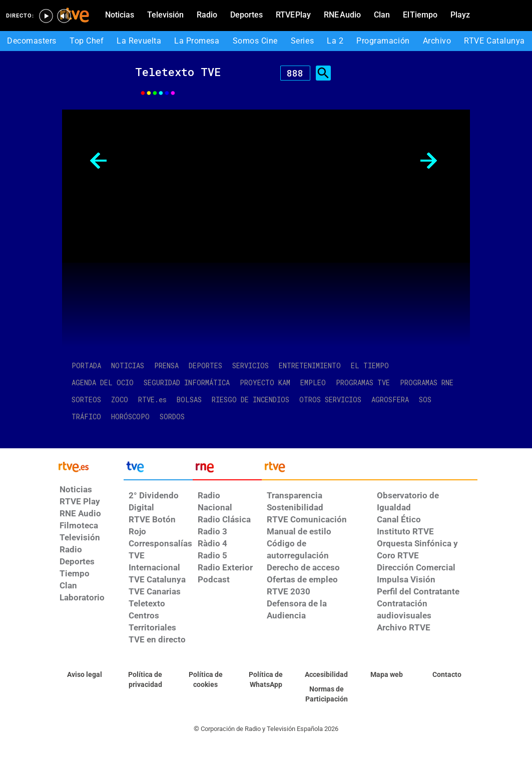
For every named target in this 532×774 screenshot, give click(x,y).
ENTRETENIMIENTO (310, 365)
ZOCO (120, 400)
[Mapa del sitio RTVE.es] (387, 675)
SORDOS (172, 417)
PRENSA (166, 365)
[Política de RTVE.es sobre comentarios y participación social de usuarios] (327, 694)
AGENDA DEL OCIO (103, 382)
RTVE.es (152, 400)
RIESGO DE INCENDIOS (250, 400)
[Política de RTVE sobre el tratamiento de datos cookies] (205, 680)
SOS (425, 400)
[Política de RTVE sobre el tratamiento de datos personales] (145, 680)
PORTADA (86, 365)
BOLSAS (189, 400)
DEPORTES (205, 365)
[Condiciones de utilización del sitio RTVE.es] (85, 675)
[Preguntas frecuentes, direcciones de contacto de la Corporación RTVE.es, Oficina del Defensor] (447, 675)
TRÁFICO (86, 417)
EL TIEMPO (370, 365)
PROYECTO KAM (265, 382)
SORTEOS (86, 400)
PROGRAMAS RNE (427, 382)
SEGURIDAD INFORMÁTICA (187, 382)
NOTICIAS (128, 365)
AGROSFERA (390, 400)
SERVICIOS (250, 365)
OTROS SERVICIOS (330, 400)
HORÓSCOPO (130, 417)
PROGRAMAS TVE (363, 382)
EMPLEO (313, 382)
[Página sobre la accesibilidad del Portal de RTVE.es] (327, 675)
